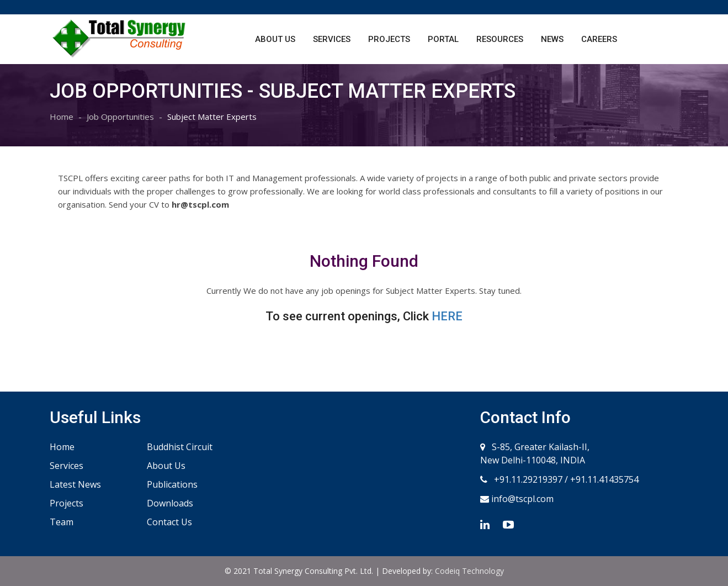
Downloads (170, 503)
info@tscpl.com (521, 499)
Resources (500, 39)
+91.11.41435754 (604, 479)
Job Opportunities (120, 117)
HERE (447, 316)
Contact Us (169, 522)
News (552, 39)
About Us (275, 39)
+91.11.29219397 (527, 479)
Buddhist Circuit (180, 447)
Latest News (75, 484)
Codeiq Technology (469, 571)
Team (62, 522)
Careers (599, 39)
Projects (389, 39)
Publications (172, 484)
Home (62, 117)
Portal (443, 39)
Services (332, 39)
